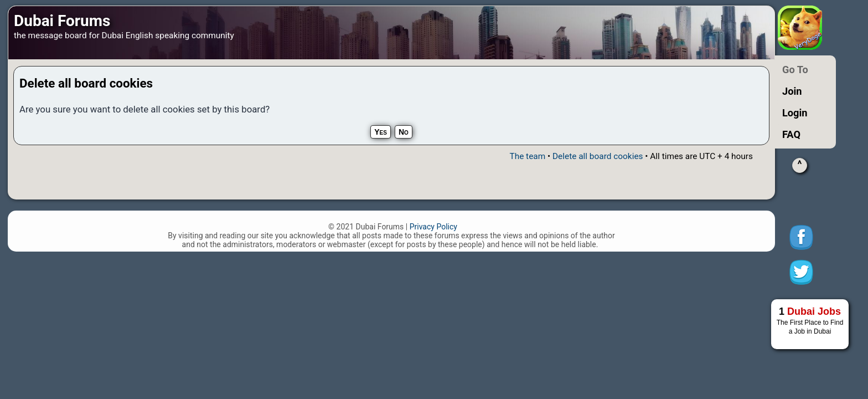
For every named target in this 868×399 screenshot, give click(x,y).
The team (527, 156)
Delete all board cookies (598, 156)
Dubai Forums (62, 21)
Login (795, 113)
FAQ (791, 134)
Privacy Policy (433, 227)
